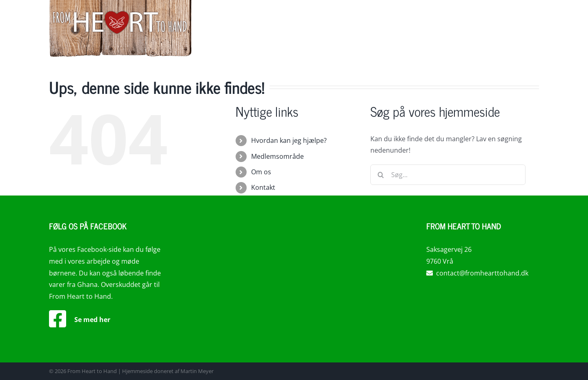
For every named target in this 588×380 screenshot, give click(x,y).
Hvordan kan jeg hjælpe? (289, 140)
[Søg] (381, 175)
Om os (261, 172)
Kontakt (263, 187)
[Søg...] (448, 175)
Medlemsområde (277, 156)
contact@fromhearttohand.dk (477, 273)
